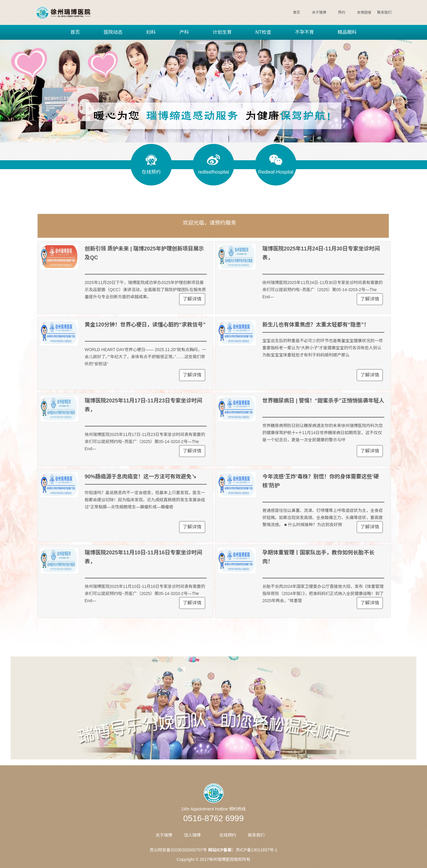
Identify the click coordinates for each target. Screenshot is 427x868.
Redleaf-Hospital (276, 172)
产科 (184, 32)
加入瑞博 (192, 835)
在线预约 (151, 172)
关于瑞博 (319, 12)
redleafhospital (213, 172)
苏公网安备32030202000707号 (178, 850)
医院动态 (113, 32)
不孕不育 (305, 32)
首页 (297, 12)
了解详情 (192, 299)
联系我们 (384, 12)
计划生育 (222, 32)
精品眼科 (347, 32)
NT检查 (263, 32)
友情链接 (364, 12)
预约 (342, 12)
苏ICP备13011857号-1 (256, 850)
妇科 (151, 32)
